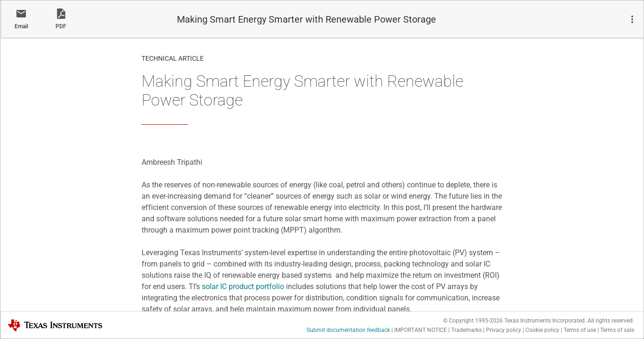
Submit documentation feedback (348, 330)
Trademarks (466, 330)
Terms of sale (617, 330)
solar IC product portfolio (243, 287)
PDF (61, 26)
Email (21, 26)
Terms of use (580, 330)
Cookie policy (542, 330)
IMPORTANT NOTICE (421, 330)
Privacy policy (504, 330)
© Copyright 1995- (473, 321)
